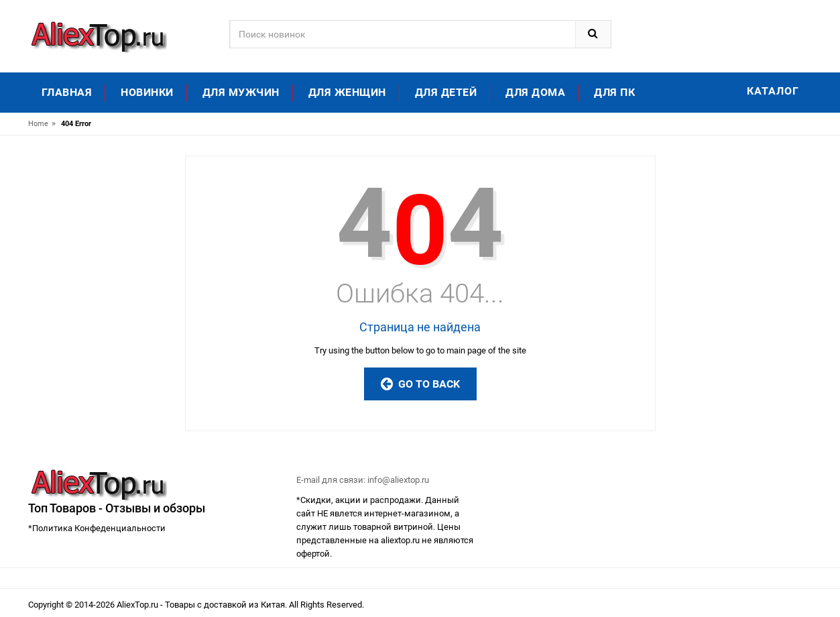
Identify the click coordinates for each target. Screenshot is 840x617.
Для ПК (614, 92)
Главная (67, 92)
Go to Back (420, 384)
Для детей (446, 92)
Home (38, 124)
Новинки (147, 92)
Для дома (535, 92)
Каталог (773, 91)
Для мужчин (241, 92)
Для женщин (347, 92)
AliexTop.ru (138, 605)
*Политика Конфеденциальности (97, 528)
